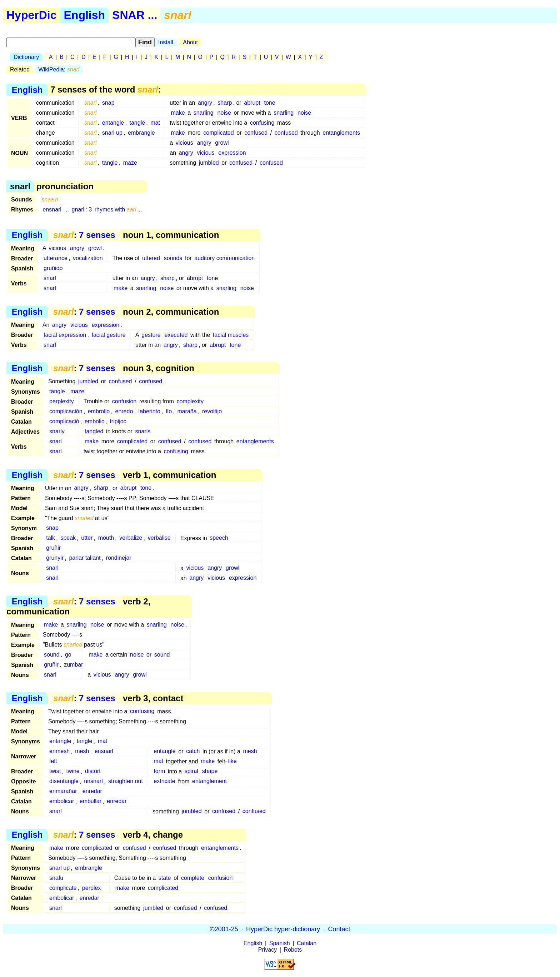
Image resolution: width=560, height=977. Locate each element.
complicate (63, 888)
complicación (66, 411)
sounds (173, 258)
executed (176, 335)
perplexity (61, 401)
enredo (124, 411)
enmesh (59, 751)
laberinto (149, 411)
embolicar (62, 801)
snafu (56, 878)
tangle (137, 123)
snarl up (112, 133)
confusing (262, 123)
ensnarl (52, 210)
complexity (190, 401)
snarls (143, 431)
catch (193, 751)
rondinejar (119, 558)
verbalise (159, 538)
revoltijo (212, 411)
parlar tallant (85, 558)
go (68, 655)
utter (87, 538)
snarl (50, 278)
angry (205, 103)
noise (224, 113)
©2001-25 (224, 929)
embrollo (99, 411)
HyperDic (32, 15)
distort (93, 771)
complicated (218, 133)
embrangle (141, 133)
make (178, 113)
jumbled (209, 163)
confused (256, 133)
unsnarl (93, 781)
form (159, 771)
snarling (204, 113)
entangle (113, 123)
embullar (91, 801)
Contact (339, 929)
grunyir (55, 558)
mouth (106, 538)
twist (55, 771)
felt (53, 761)
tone (270, 103)
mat (155, 123)
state (165, 878)
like (232, 761)
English (85, 15)
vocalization (88, 258)
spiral (191, 771)
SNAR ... (135, 15)
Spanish (280, 943)
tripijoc (118, 421)
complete (193, 878)
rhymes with (115, 210)
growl (222, 143)
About (190, 42)
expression (232, 153)
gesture (151, 335)
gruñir (53, 548)
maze (130, 163)
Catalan (307, 943)
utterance (56, 258)
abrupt (252, 103)
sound (52, 655)
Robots (293, 950)
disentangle (64, 781)
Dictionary (26, 57)
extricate (164, 781)
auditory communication (224, 258)
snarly (57, 431)
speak (68, 538)
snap (108, 103)
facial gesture (109, 335)
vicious (184, 143)
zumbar (73, 665)
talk (51, 538)
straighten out (126, 781)
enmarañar (63, 791)
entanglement (209, 781)
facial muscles (231, 335)
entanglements (341, 133)
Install (166, 42)
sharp (225, 103)
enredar (92, 791)
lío (169, 411)
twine (73, 771)
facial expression (65, 335)
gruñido (53, 268)
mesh (82, 751)
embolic (94, 421)
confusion (124, 401)
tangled (94, 431)
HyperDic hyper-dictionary (283, 929)
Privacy (267, 950)
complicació (64, 421)
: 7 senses (84, 235)
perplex (91, 888)
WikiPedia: (59, 69)
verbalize (131, 538)
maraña (187, 411)
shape (210, 771)
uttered (151, 258)
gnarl (78, 210)
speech (219, 538)
